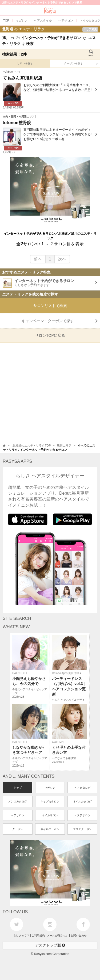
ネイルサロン (50, 815)
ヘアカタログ (82, 788)
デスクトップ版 (50, 945)
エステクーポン (82, 829)
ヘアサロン (18, 815)
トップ (18, 788)
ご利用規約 (38, 935)
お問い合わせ (79, 935)
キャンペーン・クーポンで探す (60, 321)
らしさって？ (21, 935)
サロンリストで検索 (50, 306)
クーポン (18, 829)
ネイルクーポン (50, 829)
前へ (38, 259)
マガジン (50, 788)
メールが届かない (58, 935)
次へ (62, 259)
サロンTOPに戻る (50, 335)
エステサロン (82, 815)
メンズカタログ (18, 802)
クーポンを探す (81, 64)
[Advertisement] (50, 392)
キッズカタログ (50, 802)
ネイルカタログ (82, 802)
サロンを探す (25, 63)
